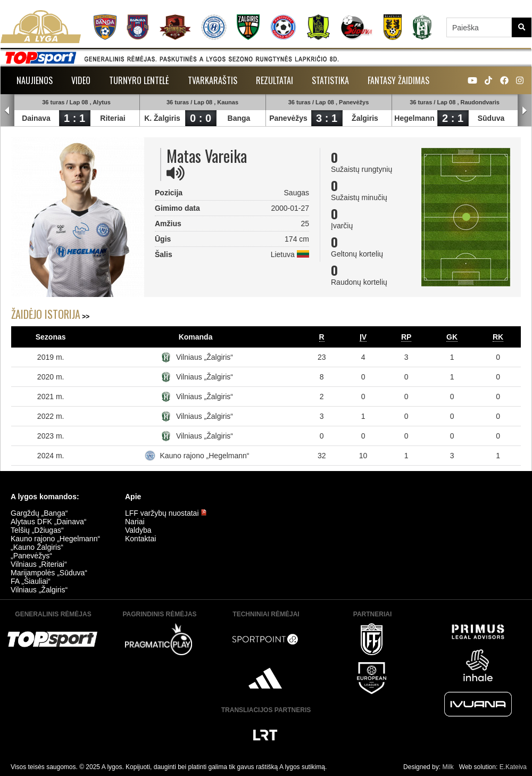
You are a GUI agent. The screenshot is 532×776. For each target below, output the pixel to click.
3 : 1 (327, 118)
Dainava (36, 118)
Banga (239, 118)
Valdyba (138, 530)
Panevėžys (288, 118)
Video (81, 80)
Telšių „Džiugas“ (37, 530)
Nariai (135, 522)
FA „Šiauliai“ (31, 581)
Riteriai (113, 118)
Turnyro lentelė (139, 80)
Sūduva (491, 118)
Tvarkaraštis (213, 80)
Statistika (330, 80)
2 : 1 (453, 118)
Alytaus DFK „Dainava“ (48, 522)
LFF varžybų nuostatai (166, 513)
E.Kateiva (513, 767)
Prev (7, 111)
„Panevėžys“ (31, 556)
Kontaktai (140, 539)
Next (525, 111)
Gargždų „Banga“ (39, 513)
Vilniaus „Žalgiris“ (205, 357)
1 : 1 (74, 118)
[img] (176, 173)
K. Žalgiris (162, 118)
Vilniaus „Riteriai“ (39, 564)
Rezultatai (275, 80)
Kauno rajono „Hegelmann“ (204, 456)
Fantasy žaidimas (398, 80)
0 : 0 (201, 118)
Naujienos (35, 80)
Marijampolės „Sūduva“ (49, 573)
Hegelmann (414, 118)
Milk (448, 767)
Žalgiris (365, 118)
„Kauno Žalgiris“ (37, 547)
